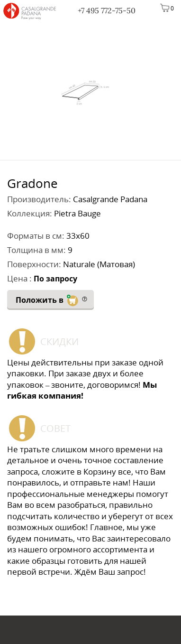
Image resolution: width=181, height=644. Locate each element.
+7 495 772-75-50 (107, 10)
